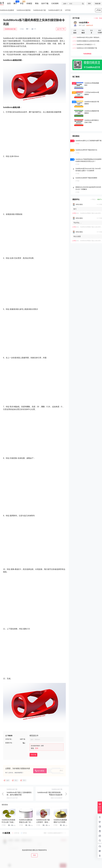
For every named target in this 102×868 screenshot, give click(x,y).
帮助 (37, 3)
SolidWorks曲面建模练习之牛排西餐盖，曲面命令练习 (60, 822)
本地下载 (33, 755)
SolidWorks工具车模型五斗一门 (84, 45)
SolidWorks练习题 (10, 29)
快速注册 (98, 4)
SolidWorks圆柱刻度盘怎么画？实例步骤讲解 (26, 822)
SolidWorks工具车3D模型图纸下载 (85, 48)
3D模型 (29, 3)
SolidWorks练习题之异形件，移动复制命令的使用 (43, 822)
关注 (96, 18)
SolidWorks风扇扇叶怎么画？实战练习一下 (8, 822)
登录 (89, 4)
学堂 (22, 3)
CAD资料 (55, 3)
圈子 (15, 3)
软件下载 (45, 3)
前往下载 (61, 29)
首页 (9, 3)
